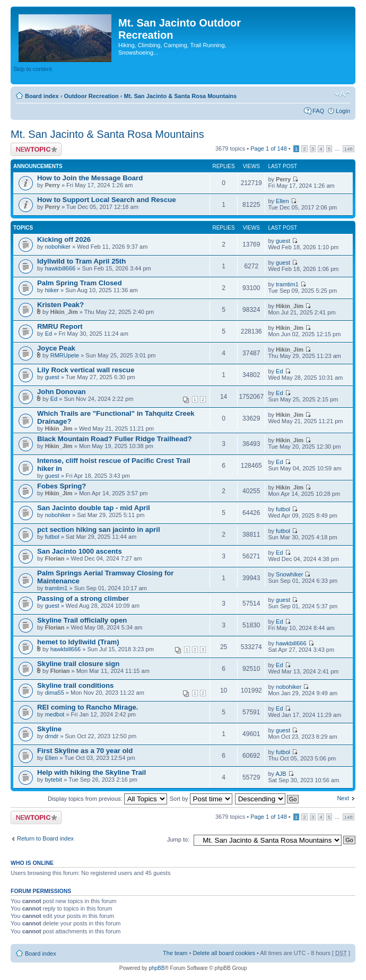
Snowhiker (289, 574)
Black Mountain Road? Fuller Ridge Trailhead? (115, 439)
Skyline (49, 729)
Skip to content (33, 69)
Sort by (201, 799)
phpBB (156, 968)
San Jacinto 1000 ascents (80, 551)
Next (343, 798)
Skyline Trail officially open (82, 620)
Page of (269, 148)
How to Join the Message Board (90, 178)
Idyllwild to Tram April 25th (81, 261)
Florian (55, 558)
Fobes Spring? (62, 486)
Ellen (282, 201)
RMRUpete (65, 355)
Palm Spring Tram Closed (80, 283)
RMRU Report (60, 326)
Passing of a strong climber (83, 598)
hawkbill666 (60, 268)
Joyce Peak (56, 348)
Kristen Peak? (60, 305)
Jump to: (178, 839)
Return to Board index (45, 838)
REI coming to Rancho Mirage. (88, 707)
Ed (49, 334)
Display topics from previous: (107, 799)
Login (343, 111)
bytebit (54, 780)
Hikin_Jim (64, 312)
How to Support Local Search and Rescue (107, 200)
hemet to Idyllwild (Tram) (78, 642)
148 (348, 149)
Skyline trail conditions (75, 685)
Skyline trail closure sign (78, 664)
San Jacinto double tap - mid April (94, 508)
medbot (55, 714)
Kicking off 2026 (64, 239)
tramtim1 (287, 284)
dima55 (55, 693)
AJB (281, 774)
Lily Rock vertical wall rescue (86, 370)
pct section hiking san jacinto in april (99, 530)
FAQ (318, 111)
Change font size (342, 94)
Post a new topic (36, 149)
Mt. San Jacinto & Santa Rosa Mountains (180, 96)
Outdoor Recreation (91, 96)
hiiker (52, 290)
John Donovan (62, 392)
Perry (53, 185)
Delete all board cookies (224, 953)
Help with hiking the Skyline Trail (92, 772)
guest (283, 241)
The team (175, 953)
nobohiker (58, 247)
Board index (42, 96)
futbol (283, 509)
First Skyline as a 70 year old (85, 751)
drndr (52, 736)
